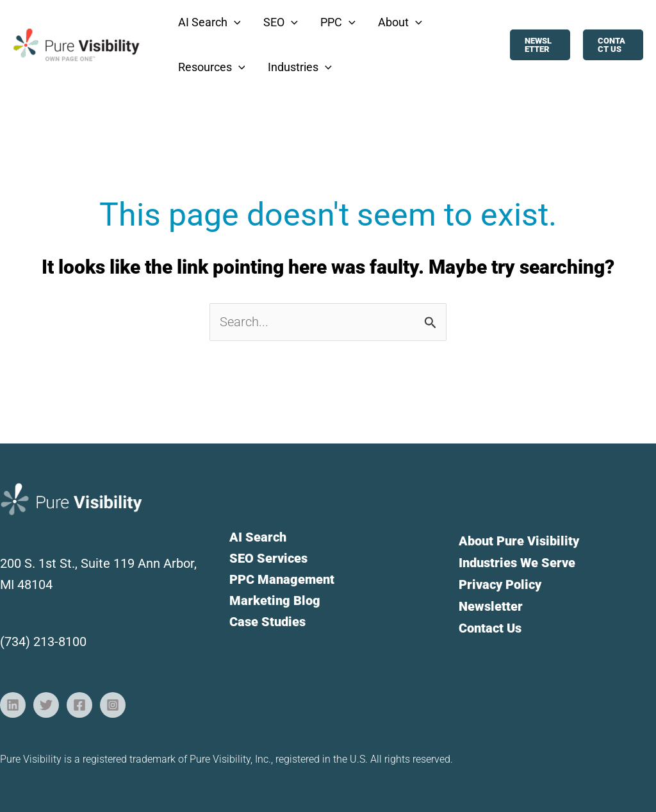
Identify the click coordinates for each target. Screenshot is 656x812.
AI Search (258, 537)
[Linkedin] (13, 705)
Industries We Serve (517, 562)
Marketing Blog (275, 601)
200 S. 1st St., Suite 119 (69, 563)
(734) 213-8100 (43, 642)
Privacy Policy (500, 583)
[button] (206, 22)
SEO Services (268, 558)
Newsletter (491, 604)
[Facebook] (79, 705)
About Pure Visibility (519, 541)
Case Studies (267, 622)
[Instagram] (113, 705)
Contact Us (490, 626)
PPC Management (282, 579)
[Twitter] (46, 705)
